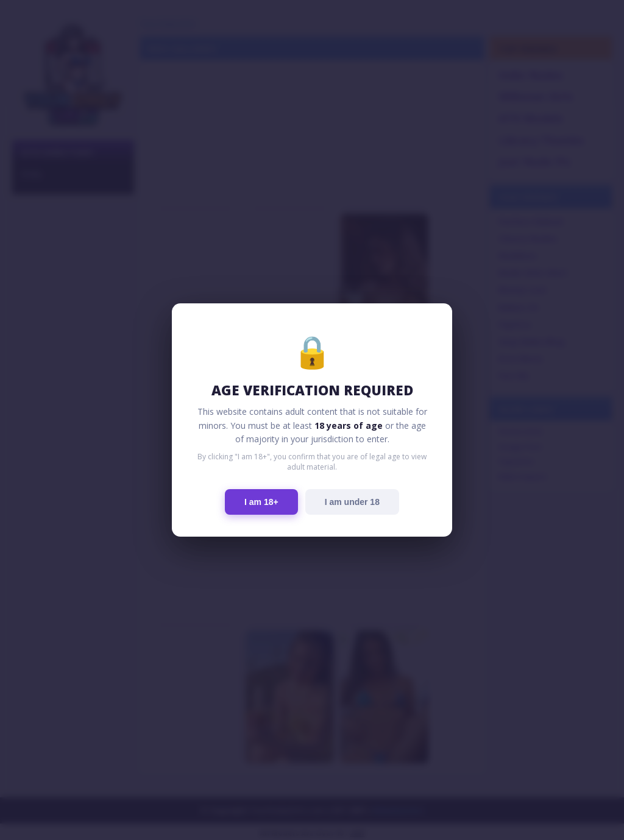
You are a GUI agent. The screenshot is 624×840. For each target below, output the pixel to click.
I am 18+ (261, 502)
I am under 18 (352, 502)
